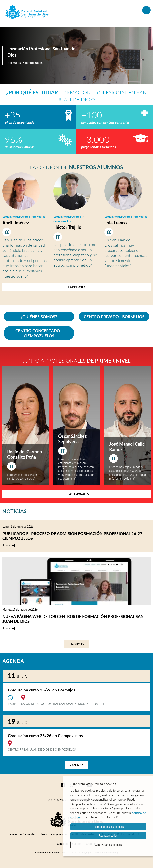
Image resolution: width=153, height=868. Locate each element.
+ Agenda (77, 765)
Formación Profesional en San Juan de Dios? (76, 96)
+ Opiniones (76, 287)
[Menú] (146, 10)
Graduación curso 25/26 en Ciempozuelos (45, 736)
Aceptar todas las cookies (108, 827)
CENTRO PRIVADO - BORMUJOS (114, 317)
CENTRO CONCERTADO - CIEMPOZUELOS (39, 333)
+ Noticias (76, 644)
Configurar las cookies (108, 845)
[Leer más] (17, 545)
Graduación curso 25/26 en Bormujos (41, 690)
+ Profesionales (77, 494)
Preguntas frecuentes (23, 834)
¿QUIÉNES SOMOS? (39, 317)
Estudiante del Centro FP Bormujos (24, 217)
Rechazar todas (108, 835)
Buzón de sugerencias (54, 834)
